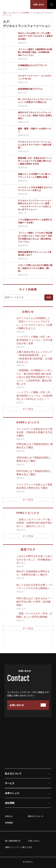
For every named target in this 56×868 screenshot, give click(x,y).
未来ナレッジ (12, 793)
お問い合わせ (39, 4)
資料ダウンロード (36, 816)
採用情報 (9, 823)
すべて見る (28, 409)
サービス (10, 783)
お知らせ (9, 816)
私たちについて (13, 773)
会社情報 (10, 803)
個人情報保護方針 (13, 841)
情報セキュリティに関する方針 (19, 847)
